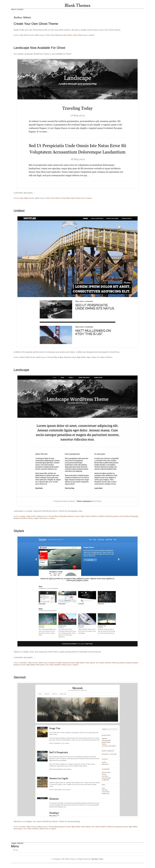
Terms (101, 859)
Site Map (95, 859)
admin (37, 35)
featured (116, 516)
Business (53, 663)
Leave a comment (89, 35)
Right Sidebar (81, 357)
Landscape (21, 370)
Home (16, 850)
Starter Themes (78, 35)
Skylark (19, 531)
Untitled (19, 211)
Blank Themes (77, 5)
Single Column (76, 198)
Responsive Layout (70, 357)
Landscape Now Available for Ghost (40, 48)
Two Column (101, 357)
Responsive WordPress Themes (24, 518)
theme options (40, 665)
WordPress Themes (104, 516)
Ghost (48, 35)
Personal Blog (65, 198)
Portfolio (60, 357)
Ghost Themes (55, 35)
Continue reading (24, 193)
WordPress (109, 357)
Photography (63, 516)
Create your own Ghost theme (36, 24)
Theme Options (90, 663)
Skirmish (20, 677)
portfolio (135, 663)
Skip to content (17, 9)
